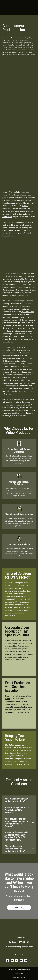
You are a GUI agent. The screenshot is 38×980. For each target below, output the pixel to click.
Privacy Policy (19, 974)
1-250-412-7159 (22, 937)
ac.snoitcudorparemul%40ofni (21, 947)
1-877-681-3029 (23, 942)
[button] (19, 800)
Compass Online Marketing (22, 970)
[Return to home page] (20, 7)
